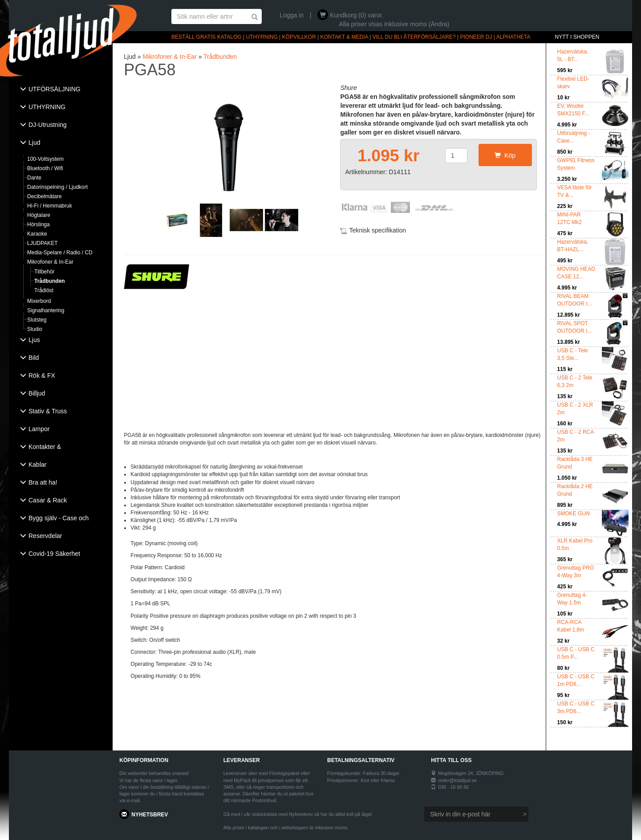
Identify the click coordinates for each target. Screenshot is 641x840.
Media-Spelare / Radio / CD (60, 253)
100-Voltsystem (45, 159)
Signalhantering (46, 310)
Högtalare (39, 215)
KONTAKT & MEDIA (344, 37)
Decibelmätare (44, 196)
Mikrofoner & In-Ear (50, 262)
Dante (34, 178)
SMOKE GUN (574, 514)
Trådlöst (44, 290)
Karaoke (37, 234)
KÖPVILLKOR (299, 37)
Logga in (292, 15)
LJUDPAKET (42, 243)
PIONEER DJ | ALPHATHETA (495, 37)
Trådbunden (50, 281)
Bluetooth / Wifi (45, 168)
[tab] (61, 90)
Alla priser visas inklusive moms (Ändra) (394, 24)
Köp (505, 155)
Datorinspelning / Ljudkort (57, 187)
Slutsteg (37, 320)
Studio (35, 329)
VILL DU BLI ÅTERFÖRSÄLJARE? (414, 37)
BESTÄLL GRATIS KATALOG (207, 37)
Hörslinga (39, 224)
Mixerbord (39, 301)
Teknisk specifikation (377, 230)
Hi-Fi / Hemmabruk (50, 206)
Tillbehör (45, 272)
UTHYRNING (262, 37)
